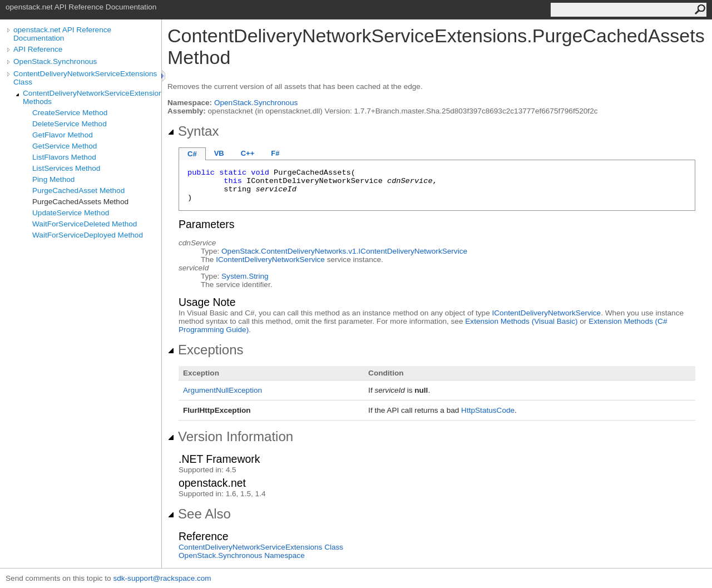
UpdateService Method (71, 213)
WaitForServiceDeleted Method (85, 224)
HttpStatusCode (488, 410)
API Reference (38, 49)
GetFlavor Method (63, 135)
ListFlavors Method (64, 157)
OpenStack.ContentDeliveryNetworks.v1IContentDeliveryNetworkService (344, 251)
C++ (248, 153)
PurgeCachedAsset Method (78, 191)
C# (192, 154)
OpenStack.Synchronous (55, 61)
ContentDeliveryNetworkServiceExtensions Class (85, 78)
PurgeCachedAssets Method (80, 202)
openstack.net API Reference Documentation (62, 34)
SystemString (245, 276)
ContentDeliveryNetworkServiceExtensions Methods (92, 97)
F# (275, 153)
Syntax (193, 131)
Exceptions (206, 350)
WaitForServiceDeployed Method (88, 235)
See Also (199, 514)
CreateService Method (70, 113)
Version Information (230, 436)
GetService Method (65, 146)
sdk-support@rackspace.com (162, 578)
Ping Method (53, 179)
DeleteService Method (70, 124)
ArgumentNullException (222, 390)
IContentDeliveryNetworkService (270, 260)
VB (219, 153)
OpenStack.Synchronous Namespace (242, 555)
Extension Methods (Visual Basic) (521, 321)
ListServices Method (66, 168)
